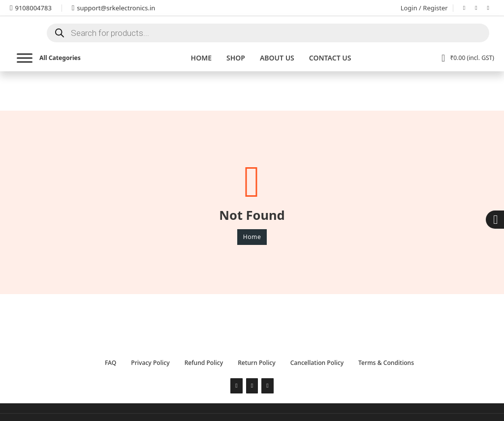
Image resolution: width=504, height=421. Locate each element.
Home (201, 58)
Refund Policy (204, 363)
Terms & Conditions (386, 363)
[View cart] (468, 58)
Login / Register (424, 8)
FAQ (110, 363)
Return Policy (256, 363)
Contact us (330, 58)
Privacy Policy (150, 363)
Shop (236, 58)
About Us (277, 58)
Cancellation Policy (317, 363)
